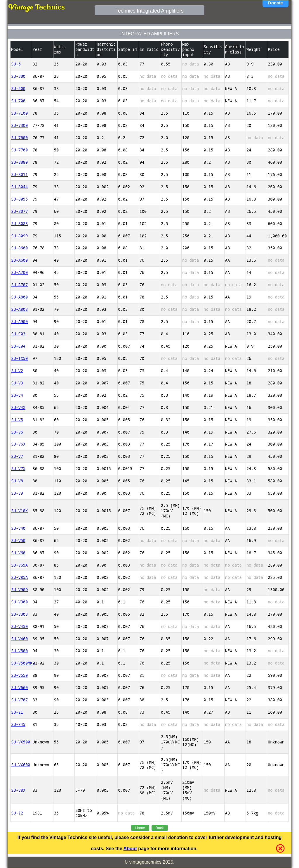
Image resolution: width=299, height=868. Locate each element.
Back (160, 828)
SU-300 (18, 76)
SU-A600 (19, 260)
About (130, 849)
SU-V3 (17, 383)
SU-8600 (19, 248)
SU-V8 (17, 481)
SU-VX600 (21, 765)
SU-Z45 (18, 724)
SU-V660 (19, 688)
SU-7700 (19, 150)
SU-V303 (19, 614)
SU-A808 (19, 309)
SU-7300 (19, 125)
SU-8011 (19, 175)
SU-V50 (18, 541)
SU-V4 (17, 395)
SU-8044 (19, 187)
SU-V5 (17, 420)
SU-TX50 (19, 358)
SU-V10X (19, 511)
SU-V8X (18, 790)
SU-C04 (18, 346)
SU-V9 (17, 493)
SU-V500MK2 (21, 663)
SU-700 (18, 101)
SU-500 (18, 89)
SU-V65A (19, 565)
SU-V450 (19, 627)
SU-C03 (18, 334)
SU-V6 (17, 432)
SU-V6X (18, 444)
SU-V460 (19, 639)
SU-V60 (18, 553)
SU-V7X (18, 469)
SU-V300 (19, 602)
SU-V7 (17, 456)
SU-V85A (19, 577)
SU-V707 (19, 700)
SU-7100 (19, 113)
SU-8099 (19, 236)
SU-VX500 (21, 742)
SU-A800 (19, 297)
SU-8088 (19, 224)
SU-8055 (19, 199)
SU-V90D (19, 590)
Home (140, 828)
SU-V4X (18, 408)
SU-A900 (19, 322)
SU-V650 (19, 675)
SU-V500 (19, 651)
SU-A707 (19, 285)
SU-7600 (19, 138)
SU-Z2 (17, 813)
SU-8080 (19, 162)
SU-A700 (19, 272)
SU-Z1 (17, 712)
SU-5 (16, 64)
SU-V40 (18, 528)
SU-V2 (17, 371)
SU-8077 (19, 211)
